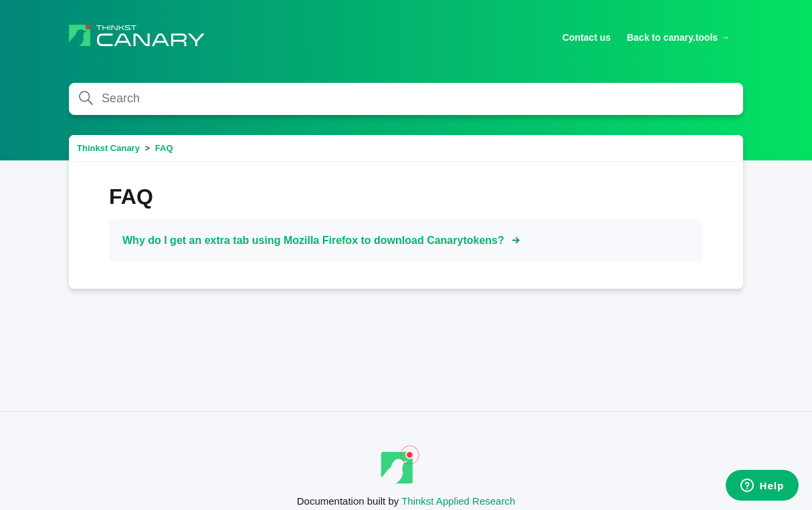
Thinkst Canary (108, 148)
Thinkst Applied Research (458, 501)
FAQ (164, 148)
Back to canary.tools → (678, 37)
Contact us (587, 37)
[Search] (406, 99)
